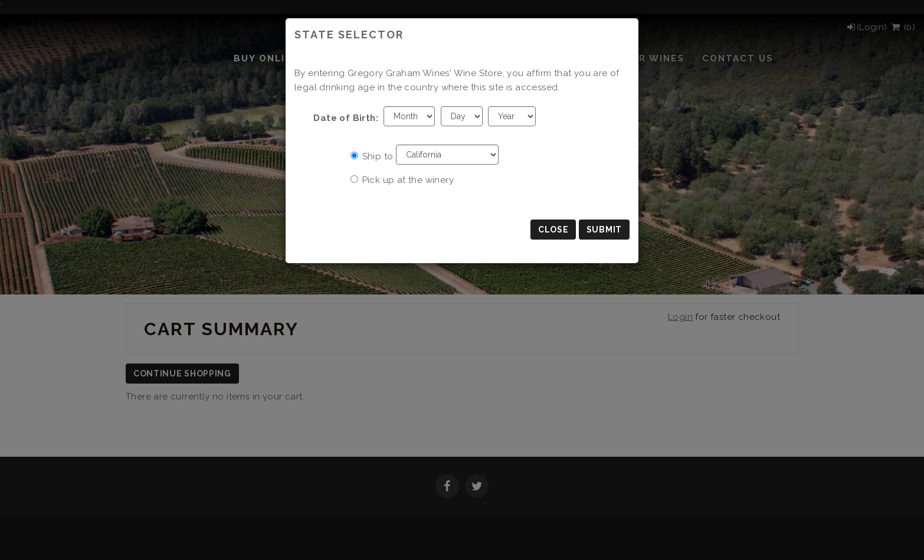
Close (553, 230)
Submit (604, 230)
